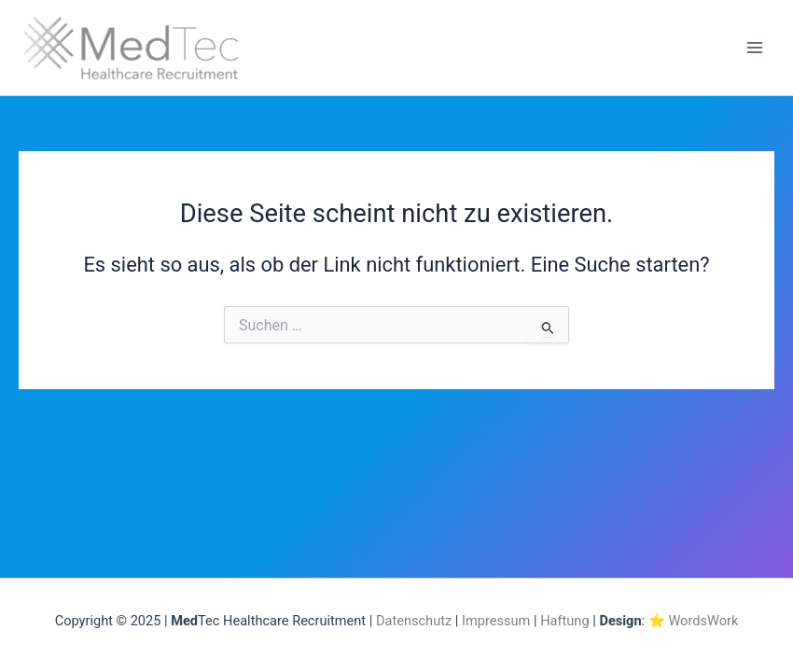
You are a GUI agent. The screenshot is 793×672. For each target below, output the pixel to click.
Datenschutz (414, 621)
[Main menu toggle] (755, 48)
